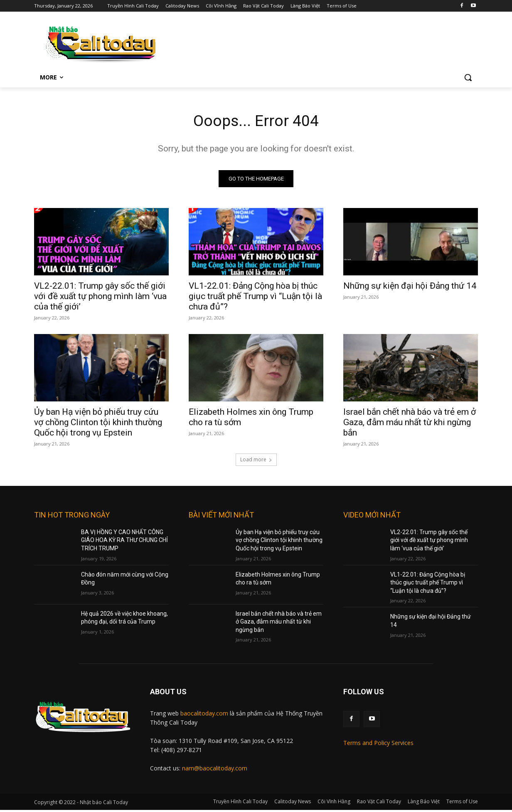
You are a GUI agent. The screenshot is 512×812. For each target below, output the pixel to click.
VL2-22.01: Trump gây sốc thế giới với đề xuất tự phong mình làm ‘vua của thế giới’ (100, 298)
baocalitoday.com (204, 715)
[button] (468, 77)
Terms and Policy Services (378, 744)
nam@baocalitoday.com (215, 770)
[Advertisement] (322, 42)
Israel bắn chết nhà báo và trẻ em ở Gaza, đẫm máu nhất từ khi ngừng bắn (410, 424)
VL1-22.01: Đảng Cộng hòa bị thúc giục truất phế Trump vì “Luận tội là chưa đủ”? (255, 298)
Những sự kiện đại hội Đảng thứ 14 (410, 287)
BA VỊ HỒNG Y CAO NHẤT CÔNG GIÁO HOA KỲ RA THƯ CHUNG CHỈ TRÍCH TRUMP (124, 542)
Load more (256, 461)
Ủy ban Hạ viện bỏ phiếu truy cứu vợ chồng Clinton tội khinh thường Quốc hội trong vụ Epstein (98, 424)
